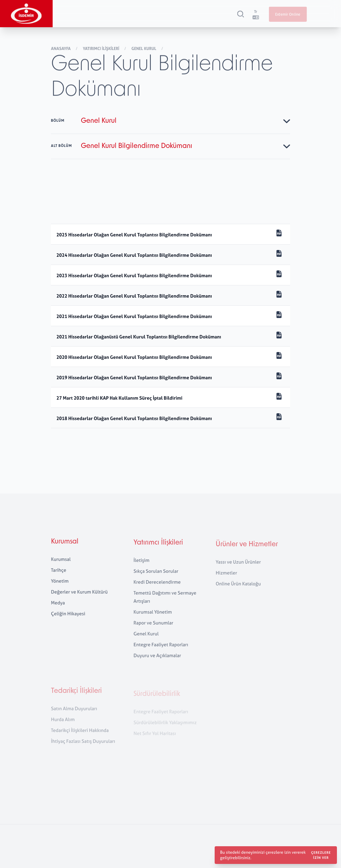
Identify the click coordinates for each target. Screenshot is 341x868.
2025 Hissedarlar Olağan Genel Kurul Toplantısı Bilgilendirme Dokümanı (135, 235)
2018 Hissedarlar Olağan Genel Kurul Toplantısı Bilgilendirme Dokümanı (134, 418)
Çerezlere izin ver (321, 855)
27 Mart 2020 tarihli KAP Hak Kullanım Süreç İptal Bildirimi (119, 398)
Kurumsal (65, 547)
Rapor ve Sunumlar (153, 630)
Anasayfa (61, 49)
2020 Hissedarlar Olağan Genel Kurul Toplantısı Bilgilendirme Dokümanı (134, 357)
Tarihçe (59, 575)
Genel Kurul (144, 49)
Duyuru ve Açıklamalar (157, 662)
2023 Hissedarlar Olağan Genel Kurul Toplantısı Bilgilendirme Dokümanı (134, 275)
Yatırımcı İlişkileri (102, 49)
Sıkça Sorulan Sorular (156, 578)
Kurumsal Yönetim (153, 619)
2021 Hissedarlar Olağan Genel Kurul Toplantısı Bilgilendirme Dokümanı (134, 316)
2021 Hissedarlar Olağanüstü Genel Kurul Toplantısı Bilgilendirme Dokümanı (139, 337)
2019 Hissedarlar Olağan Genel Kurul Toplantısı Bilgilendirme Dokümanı (134, 377)
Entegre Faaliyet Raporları (161, 652)
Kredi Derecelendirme (157, 589)
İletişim (141, 567)
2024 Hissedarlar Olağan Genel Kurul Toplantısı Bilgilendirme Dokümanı (135, 255)
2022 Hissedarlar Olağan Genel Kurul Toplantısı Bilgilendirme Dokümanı (134, 296)
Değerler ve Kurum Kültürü (79, 596)
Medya (58, 607)
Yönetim (60, 586)
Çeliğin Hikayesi (68, 618)
